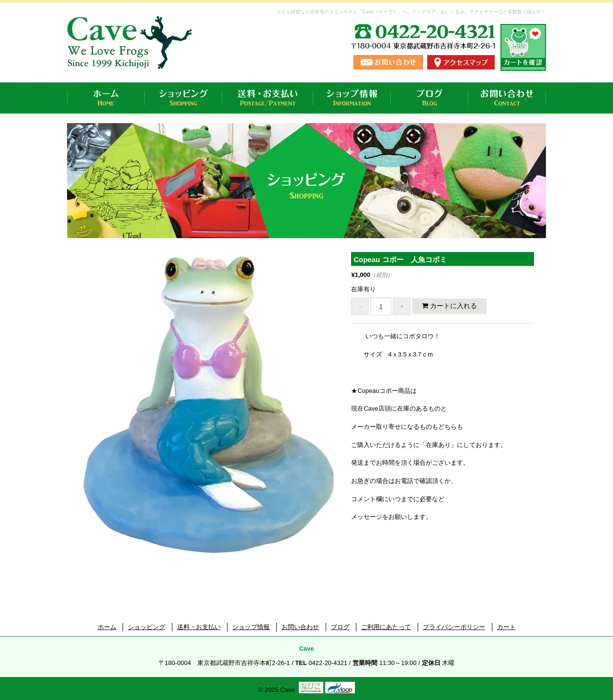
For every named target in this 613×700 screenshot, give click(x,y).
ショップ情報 (352, 98)
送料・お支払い (268, 98)
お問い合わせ (507, 98)
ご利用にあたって (386, 627)
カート (506, 627)
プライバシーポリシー (454, 627)
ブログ (430, 98)
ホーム (106, 98)
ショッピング (183, 98)
